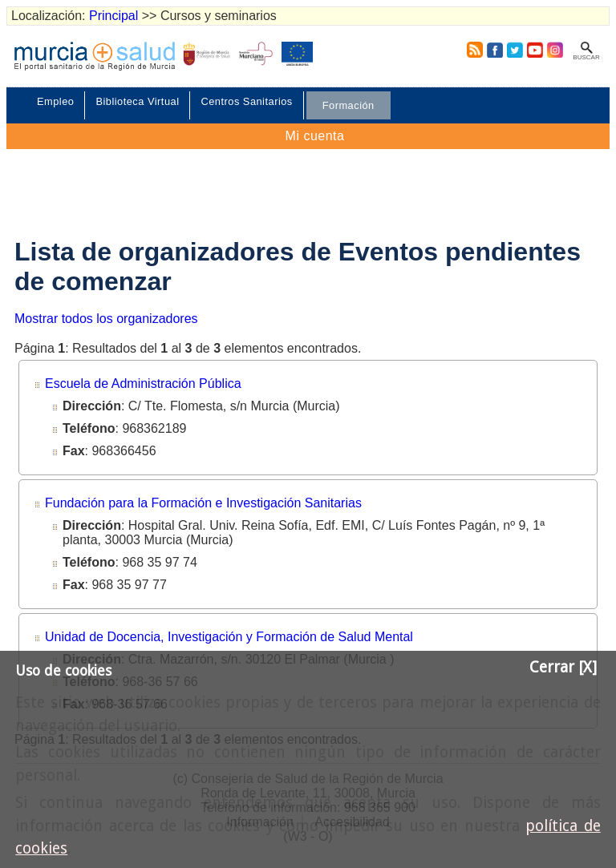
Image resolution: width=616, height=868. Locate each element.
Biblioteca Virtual (137, 101)
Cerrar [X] (563, 667)
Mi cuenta (315, 136)
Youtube (534, 50)
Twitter (515, 50)
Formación (349, 105)
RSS (472, 50)
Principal (113, 16)
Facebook (494, 50)
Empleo (55, 101)
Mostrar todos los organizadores (106, 319)
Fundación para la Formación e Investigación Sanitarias (203, 503)
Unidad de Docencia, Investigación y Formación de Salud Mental (229, 637)
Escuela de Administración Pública (143, 384)
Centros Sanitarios (246, 101)
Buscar (586, 57)
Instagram (554, 50)
